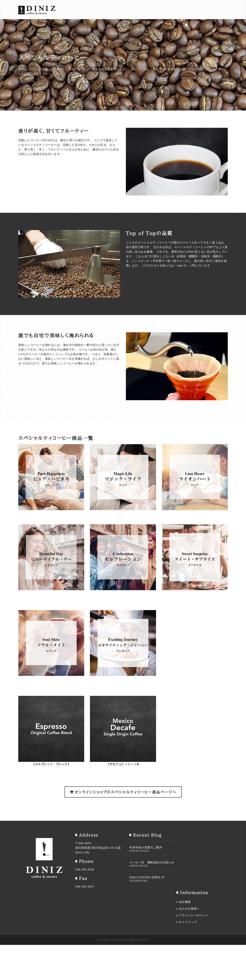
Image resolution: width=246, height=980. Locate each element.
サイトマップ (190, 864)
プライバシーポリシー (196, 858)
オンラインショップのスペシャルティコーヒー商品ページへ (123, 792)
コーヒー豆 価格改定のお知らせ (148, 862)
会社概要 (187, 844)
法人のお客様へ (191, 851)
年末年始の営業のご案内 (142, 847)
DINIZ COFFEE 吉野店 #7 (143, 877)
